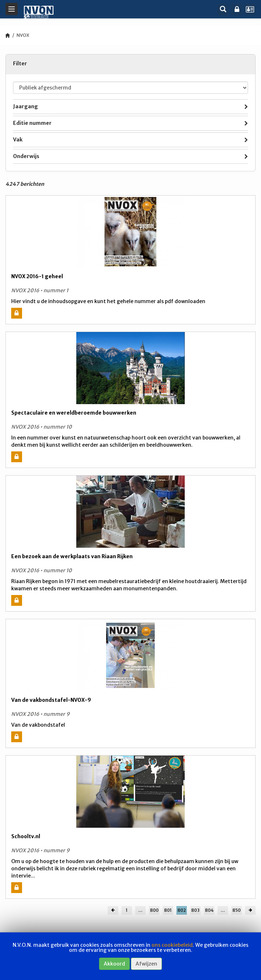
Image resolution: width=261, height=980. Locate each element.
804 (209, 910)
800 (154, 910)
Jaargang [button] (130, 107)
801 (168, 910)
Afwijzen (146, 964)
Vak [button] (130, 140)
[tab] (130, 107)
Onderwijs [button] (130, 157)
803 (195, 910)
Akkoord (114, 964)
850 (237, 910)
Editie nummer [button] (130, 124)
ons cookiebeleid (172, 945)
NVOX (23, 35)
